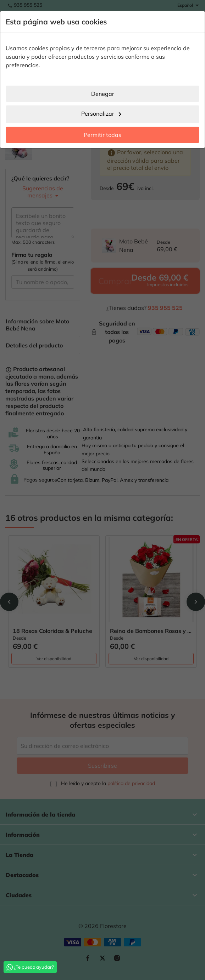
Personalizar (103, 114)
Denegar (103, 94)
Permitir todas (102, 135)
